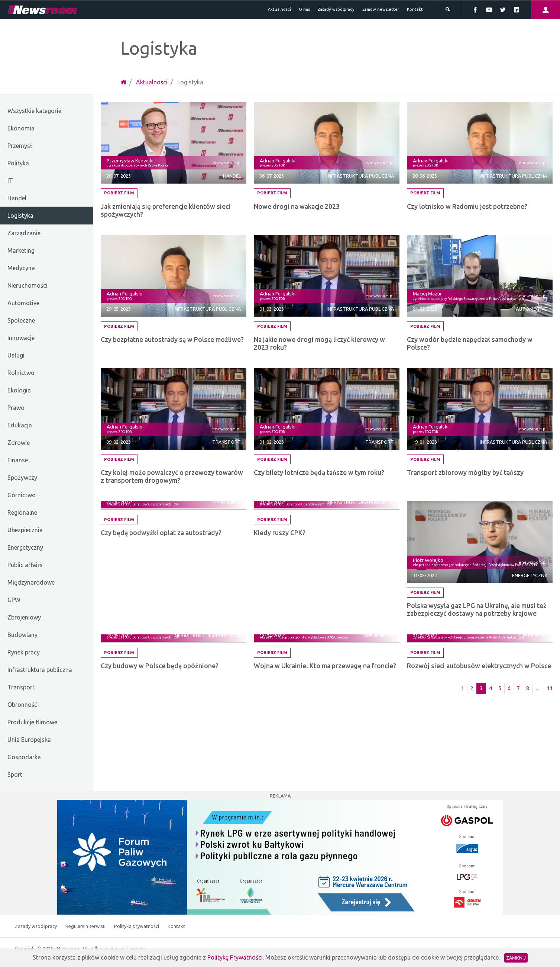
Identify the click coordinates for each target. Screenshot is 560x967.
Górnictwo (22, 495)
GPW (14, 600)
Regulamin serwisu (86, 926)
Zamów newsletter (381, 9)
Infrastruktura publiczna (40, 670)
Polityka (18, 163)
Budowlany (22, 635)
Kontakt (415, 9)
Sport (15, 774)
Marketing (21, 250)
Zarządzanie (24, 233)
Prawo (16, 408)
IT (10, 181)
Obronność (22, 705)
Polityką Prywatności (235, 957)
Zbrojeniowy (24, 617)
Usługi (16, 355)
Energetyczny (25, 547)
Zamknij (516, 958)
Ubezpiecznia (25, 530)
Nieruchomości (27, 285)
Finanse (18, 460)
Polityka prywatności (137, 926)
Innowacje (21, 338)
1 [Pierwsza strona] (463, 688)
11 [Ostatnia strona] (550, 688)
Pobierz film (119, 193)
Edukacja (20, 425)
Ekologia (19, 390)
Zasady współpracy (336, 9)
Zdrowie (19, 443)
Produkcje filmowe (32, 722)
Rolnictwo (21, 373)
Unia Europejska (29, 740)
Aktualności (279, 9)
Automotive (23, 303)
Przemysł (20, 146)
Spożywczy (22, 478)
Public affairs (25, 565)
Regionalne (22, 512)
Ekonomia (21, 128)
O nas (304, 9)
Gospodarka (24, 757)
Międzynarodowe (31, 582)
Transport (21, 687)
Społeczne (21, 320)
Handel (17, 198)
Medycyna (21, 268)
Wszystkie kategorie (34, 111)
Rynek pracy (24, 652)
